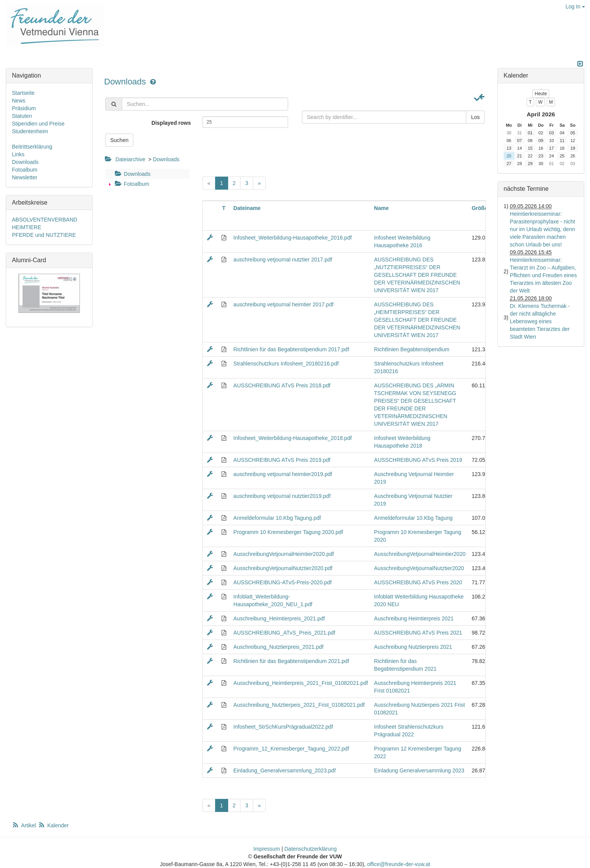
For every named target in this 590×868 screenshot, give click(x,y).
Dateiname (247, 208)
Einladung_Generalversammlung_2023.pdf (285, 770)
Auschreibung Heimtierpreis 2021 (414, 618)
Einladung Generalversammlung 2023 (419, 770)
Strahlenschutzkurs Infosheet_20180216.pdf (286, 364)
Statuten (22, 116)
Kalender (53, 825)
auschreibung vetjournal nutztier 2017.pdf (283, 260)
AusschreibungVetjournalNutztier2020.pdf (283, 568)
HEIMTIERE (27, 227)
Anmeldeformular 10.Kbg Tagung (413, 518)
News (19, 101)
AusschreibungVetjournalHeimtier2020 (420, 554)
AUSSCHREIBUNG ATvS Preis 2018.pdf (282, 385)
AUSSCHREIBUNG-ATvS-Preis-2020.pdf (283, 582)
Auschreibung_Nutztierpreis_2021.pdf (278, 647)
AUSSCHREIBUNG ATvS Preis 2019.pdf (282, 460)
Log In (575, 7)
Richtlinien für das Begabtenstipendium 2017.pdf (291, 349)
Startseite (23, 93)
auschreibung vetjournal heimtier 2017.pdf (284, 304)
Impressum (267, 849)
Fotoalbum (131, 184)
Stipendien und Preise (38, 124)
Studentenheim (30, 131)
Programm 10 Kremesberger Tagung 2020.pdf (288, 532)
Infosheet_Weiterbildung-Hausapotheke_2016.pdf (293, 238)
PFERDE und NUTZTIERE (44, 235)
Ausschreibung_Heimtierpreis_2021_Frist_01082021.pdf (301, 683)
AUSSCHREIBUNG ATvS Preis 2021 (418, 633)
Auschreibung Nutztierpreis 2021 (413, 647)
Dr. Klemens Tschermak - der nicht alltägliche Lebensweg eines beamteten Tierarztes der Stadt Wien (540, 321)
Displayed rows (171, 123)
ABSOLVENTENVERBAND (45, 220)
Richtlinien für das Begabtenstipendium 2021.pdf (291, 661)
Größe (480, 208)
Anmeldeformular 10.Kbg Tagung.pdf (277, 518)
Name (381, 208)
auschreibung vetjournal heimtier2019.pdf (283, 474)
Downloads (126, 82)
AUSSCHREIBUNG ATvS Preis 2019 (418, 460)
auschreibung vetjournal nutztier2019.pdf (282, 496)
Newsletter (25, 177)
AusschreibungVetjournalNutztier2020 (419, 568)
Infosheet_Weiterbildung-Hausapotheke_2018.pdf (293, 438)
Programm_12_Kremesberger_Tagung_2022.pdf (291, 749)
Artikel (25, 825)
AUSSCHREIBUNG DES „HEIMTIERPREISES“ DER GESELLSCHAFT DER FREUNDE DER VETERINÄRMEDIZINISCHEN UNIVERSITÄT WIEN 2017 (417, 320)
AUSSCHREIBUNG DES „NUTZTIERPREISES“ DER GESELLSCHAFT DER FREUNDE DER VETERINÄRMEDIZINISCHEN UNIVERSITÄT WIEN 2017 (417, 275)
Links (18, 154)
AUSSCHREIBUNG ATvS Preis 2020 (418, 582)
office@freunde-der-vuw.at (399, 864)
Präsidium (24, 108)
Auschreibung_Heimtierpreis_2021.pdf (279, 618)
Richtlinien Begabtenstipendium (412, 349)
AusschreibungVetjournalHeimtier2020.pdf (284, 554)
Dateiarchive (130, 159)
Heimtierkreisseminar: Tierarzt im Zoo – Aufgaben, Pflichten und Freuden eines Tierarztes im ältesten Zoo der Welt (543, 275)
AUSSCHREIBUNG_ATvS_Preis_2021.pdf (284, 633)
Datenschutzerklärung (310, 849)
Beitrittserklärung (32, 147)
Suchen (119, 140)
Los (475, 117)
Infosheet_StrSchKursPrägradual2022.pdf (283, 727)
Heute (541, 94)
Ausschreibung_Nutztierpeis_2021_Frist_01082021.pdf (299, 705)
